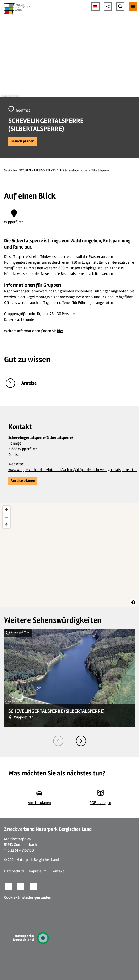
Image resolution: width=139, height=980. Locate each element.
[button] (22, 141)
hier (60, 331)
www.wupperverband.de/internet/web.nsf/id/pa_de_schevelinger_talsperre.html (73, 470)
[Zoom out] (6, 517)
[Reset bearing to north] (6, 524)
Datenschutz (14, 871)
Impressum (38, 871)
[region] (69, 555)
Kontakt (57, 871)
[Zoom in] (6, 509)
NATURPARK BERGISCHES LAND (37, 170)
